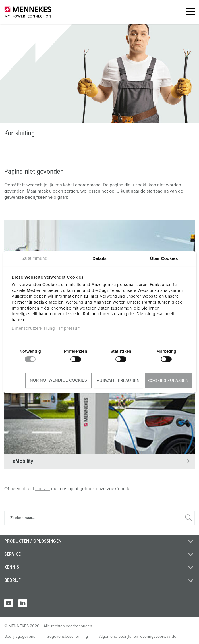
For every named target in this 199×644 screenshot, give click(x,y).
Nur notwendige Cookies (58, 380)
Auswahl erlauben (118, 381)
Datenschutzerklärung (33, 328)
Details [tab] (100, 258)
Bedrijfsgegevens (20, 637)
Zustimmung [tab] (35, 258)
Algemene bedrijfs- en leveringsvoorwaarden (139, 637)
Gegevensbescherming (67, 637)
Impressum (70, 328)
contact (43, 489)
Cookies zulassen (168, 381)
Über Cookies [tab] (164, 258)
